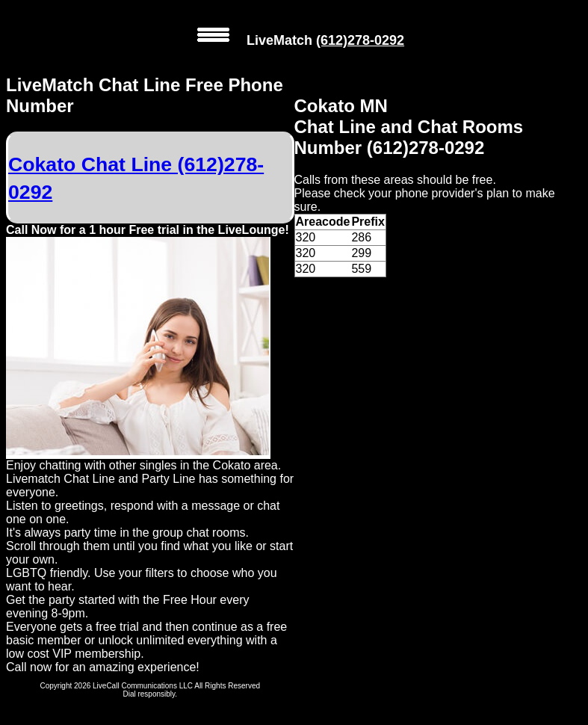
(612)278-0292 (360, 40)
